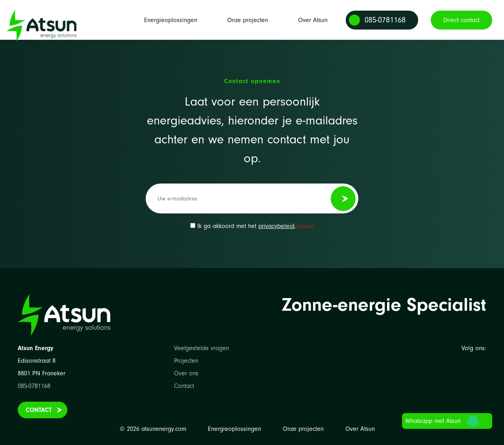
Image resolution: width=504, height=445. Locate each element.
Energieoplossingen (171, 26)
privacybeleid (276, 226)
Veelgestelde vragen (202, 348)
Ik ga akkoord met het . (256, 226)
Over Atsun (313, 26)
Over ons (186, 373)
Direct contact (461, 26)
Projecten (186, 361)
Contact (39, 410)
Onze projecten (248, 26)
